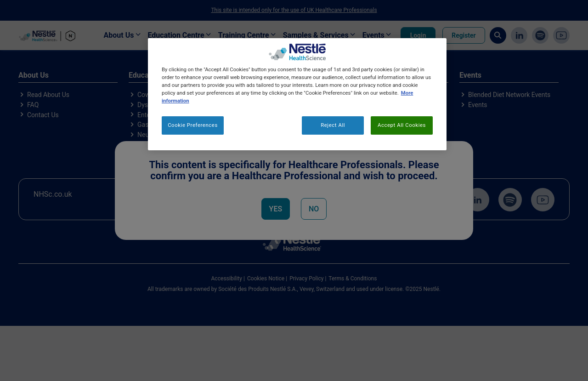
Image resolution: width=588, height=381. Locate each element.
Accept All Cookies (402, 125)
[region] (297, 94)
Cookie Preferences (193, 125)
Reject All (333, 125)
